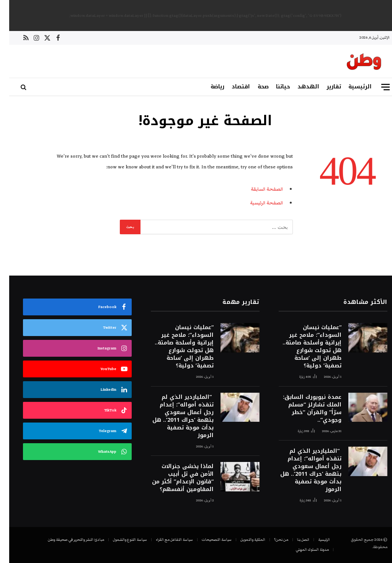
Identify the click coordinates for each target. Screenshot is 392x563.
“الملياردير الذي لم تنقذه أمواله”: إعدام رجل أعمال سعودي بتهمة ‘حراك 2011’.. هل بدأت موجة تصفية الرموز (302, 470)
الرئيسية (351, 87)
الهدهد (299, 87)
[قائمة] (376, 87)
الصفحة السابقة (258, 189)
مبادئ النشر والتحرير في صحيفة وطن (67, 540)
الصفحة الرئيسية (257, 203)
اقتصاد (232, 87)
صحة (254, 87)
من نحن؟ (272, 540)
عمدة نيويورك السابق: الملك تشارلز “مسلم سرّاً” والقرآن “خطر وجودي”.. (303, 409)
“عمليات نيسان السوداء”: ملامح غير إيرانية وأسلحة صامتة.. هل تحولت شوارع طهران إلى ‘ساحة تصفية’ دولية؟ (303, 347)
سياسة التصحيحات (207, 540)
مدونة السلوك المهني (303, 550)
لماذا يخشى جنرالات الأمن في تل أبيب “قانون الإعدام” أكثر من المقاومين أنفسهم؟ (174, 478)
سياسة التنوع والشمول (121, 540)
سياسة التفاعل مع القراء (165, 540)
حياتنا (274, 87)
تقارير (325, 87)
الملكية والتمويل (244, 540)
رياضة (208, 87)
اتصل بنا (294, 540)
